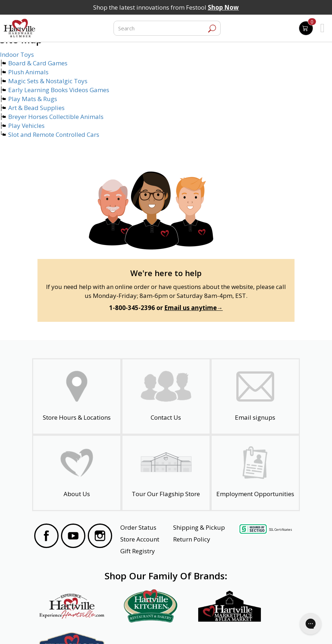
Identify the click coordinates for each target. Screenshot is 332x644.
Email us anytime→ (193, 308)
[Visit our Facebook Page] (46, 537)
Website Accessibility (62, 629)
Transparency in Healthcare (201, 629)
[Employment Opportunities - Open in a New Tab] (255, 473)
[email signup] (255, 396)
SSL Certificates (281, 530)
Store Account (140, 539)
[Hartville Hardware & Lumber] (20, 28)
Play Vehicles (26, 126)
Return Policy (192, 539)
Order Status (138, 527)
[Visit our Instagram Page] (100, 537)
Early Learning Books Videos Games (59, 90)
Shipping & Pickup (199, 527)
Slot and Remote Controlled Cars (54, 134)
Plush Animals (28, 72)
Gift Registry (138, 551)
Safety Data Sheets (144, 629)
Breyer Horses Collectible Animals (56, 117)
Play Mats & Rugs (33, 99)
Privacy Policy (103, 629)
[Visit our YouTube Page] (73, 537)
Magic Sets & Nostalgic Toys (48, 81)
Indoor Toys (17, 54)
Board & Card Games (38, 63)
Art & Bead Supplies (36, 108)
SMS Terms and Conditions (264, 629)
